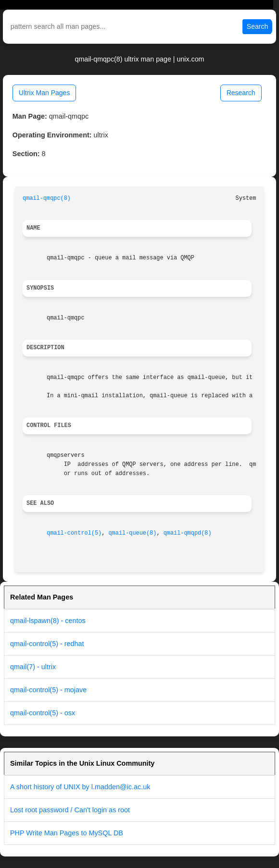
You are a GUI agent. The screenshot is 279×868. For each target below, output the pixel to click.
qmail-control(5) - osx (43, 713)
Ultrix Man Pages (44, 93)
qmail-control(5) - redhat (47, 644)
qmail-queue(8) (132, 533)
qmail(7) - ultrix (33, 667)
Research (241, 93)
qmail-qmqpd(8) (188, 533)
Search (257, 26)
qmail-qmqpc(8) (47, 198)
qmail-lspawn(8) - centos (48, 621)
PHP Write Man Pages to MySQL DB (67, 833)
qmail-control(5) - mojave (48, 690)
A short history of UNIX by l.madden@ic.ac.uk (80, 787)
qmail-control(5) (74, 533)
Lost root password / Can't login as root (70, 810)
